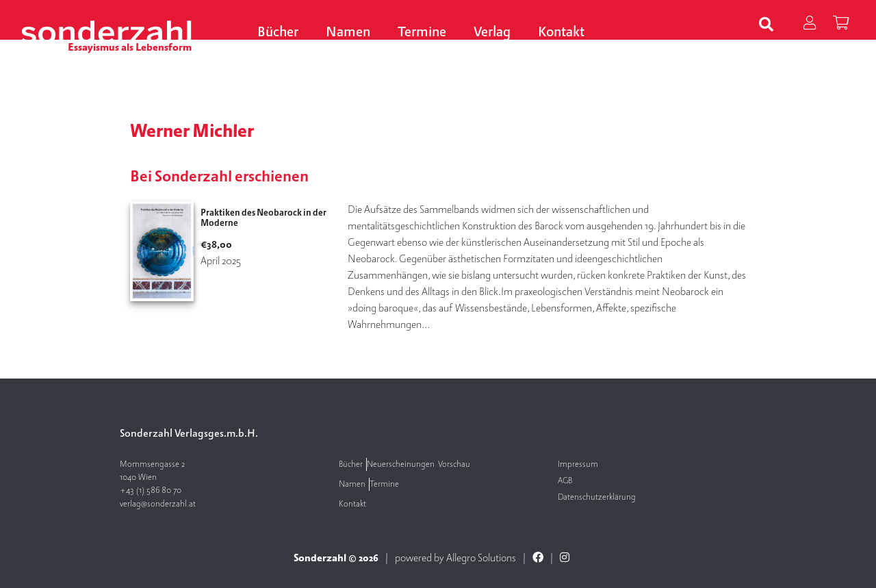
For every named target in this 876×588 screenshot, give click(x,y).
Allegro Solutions (481, 558)
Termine (422, 33)
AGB (565, 481)
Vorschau (454, 464)
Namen (348, 33)
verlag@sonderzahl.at (158, 504)
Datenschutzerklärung (597, 497)
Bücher (278, 33)
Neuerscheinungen (401, 464)
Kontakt (561, 33)
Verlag (492, 33)
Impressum (578, 464)
